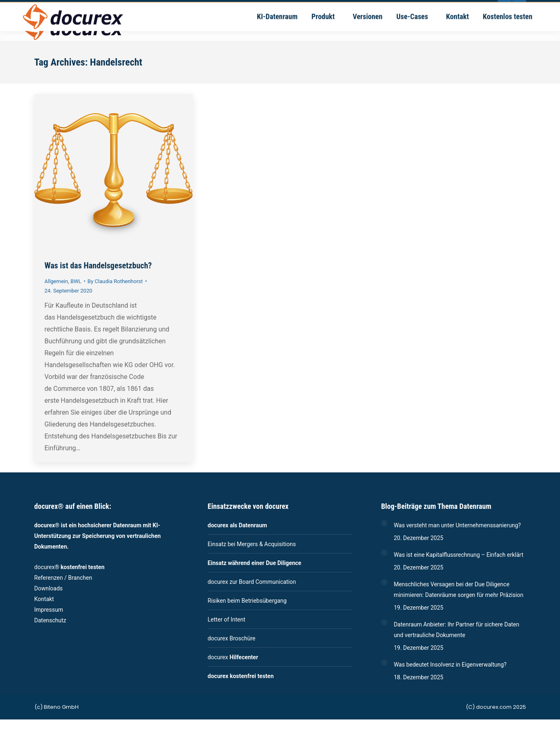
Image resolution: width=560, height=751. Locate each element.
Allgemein (57, 281)
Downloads (49, 588)
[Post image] (384, 523)
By (115, 281)
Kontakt (44, 599)
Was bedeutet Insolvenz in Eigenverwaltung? (450, 665)
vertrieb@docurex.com (220, 7)
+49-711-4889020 (154, 7)
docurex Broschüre (232, 638)
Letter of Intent (227, 619)
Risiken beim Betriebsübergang (247, 601)
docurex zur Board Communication (252, 582)
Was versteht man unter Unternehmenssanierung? (457, 525)
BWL (76, 281)
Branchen (80, 578)
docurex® (70, 567)
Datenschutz (50, 620)
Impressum (49, 610)
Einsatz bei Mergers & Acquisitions (252, 544)
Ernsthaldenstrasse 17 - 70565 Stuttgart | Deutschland (330, 7)
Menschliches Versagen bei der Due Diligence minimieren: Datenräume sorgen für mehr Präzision (458, 590)
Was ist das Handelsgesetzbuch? (98, 265)
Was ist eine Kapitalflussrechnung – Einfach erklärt (458, 555)
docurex (233, 657)
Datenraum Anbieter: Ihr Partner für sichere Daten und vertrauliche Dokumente (456, 630)
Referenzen (49, 578)
